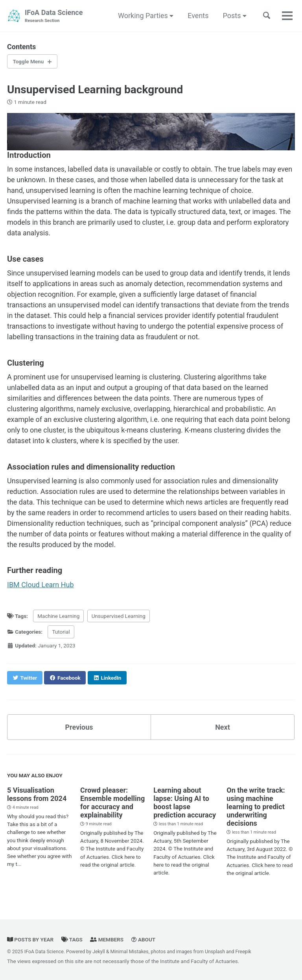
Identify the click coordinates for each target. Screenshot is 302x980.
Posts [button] (235, 16)
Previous (79, 727)
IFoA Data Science (54, 16)
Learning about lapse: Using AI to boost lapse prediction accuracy (185, 802)
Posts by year (30, 939)
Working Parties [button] (146, 16)
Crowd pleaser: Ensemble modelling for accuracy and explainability (112, 802)
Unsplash (215, 952)
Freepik (243, 952)
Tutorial (61, 632)
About (144, 939)
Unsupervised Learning (119, 616)
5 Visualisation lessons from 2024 (37, 794)
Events (198, 16)
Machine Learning (58, 616)
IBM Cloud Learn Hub (41, 585)
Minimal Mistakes (129, 952)
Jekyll (99, 952)
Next (223, 727)
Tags (72, 939)
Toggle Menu (29, 61)
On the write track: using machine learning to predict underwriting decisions (256, 807)
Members (107, 939)
